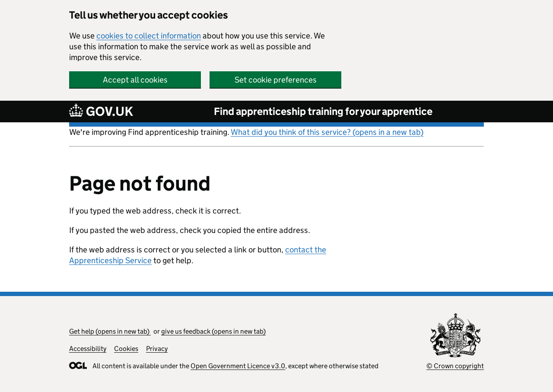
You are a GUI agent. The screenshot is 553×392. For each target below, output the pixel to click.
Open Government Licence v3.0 (238, 366)
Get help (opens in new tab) (110, 331)
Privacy (157, 349)
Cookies (126, 349)
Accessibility (88, 349)
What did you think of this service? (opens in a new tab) (327, 132)
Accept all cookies (135, 80)
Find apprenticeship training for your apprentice (323, 111)
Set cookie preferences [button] (276, 80)
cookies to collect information (149, 36)
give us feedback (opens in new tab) (213, 331)
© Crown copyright (455, 366)
